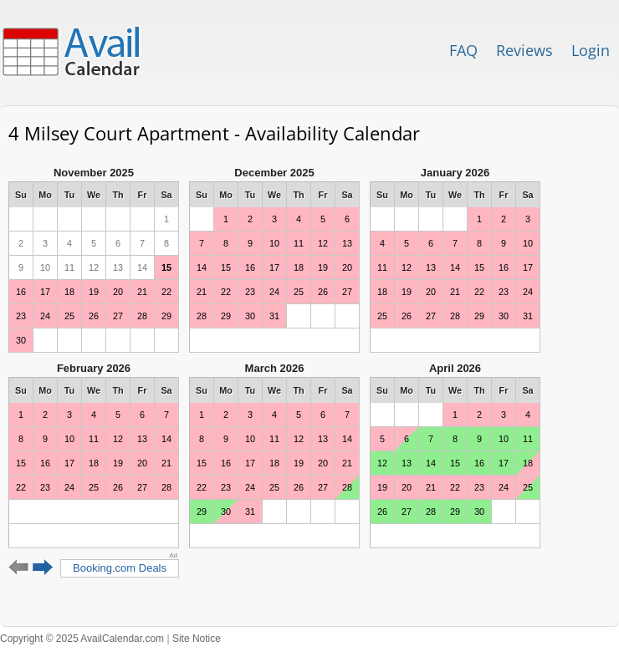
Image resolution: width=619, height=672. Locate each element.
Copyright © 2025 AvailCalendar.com (82, 639)
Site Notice (197, 639)
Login (591, 50)
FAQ (463, 50)
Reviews (524, 50)
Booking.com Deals (120, 568)
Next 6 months (43, 568)
